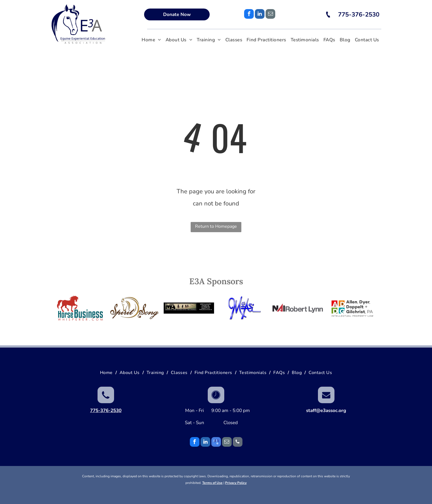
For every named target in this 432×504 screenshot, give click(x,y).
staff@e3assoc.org (326, 410)
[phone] (238, 443)
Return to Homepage (216, 226)
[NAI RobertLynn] (298, 308)
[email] (270, 15)
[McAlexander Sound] (243, 308)
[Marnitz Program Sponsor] (189, 308)
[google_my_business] (216, 443)
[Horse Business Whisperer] (80, 308)
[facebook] (249, 15)
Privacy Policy (236, 483)
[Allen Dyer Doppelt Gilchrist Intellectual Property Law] (352, 308)
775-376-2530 (106, 410)
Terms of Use (212, 483)
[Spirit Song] (135, 308)
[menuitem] (151, 40)
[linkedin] (260, 15)
